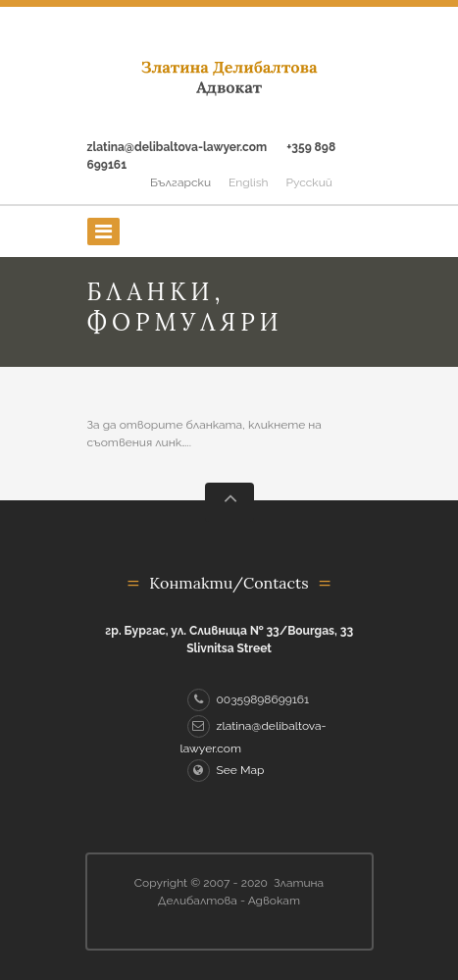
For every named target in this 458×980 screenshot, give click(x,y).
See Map (226, 770)
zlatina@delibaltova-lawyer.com (178, 147)
